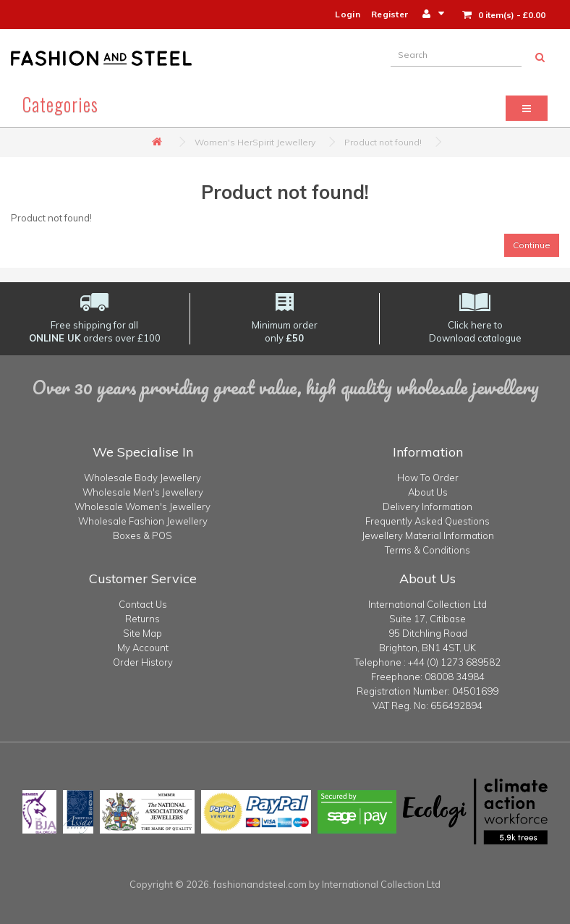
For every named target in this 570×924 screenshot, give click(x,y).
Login (348, 14)
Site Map (142, 633)
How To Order (428, 478)
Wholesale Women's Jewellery (142, 506)
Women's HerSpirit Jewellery (255, 142)
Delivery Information (427, 506)
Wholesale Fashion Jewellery (143, 521)
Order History (143, 662)
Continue (532, 245)
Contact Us (143, 604)
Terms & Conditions (427, 550)
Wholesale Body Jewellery (142, 478)
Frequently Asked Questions (427, 521)
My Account (143, 648)
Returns (142, 619)
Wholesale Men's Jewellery (143, 492)
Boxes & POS (142, 535)
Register (390, 14)
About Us (428, 492)
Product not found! (383, 142)
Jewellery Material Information (428, 535)
